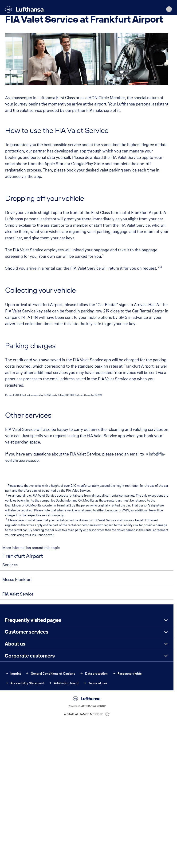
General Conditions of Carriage (50, 674)
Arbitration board (64, 683)
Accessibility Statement (25, 683)
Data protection (94, 674)
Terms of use (95, 683)
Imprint (13, 674)
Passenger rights (127, 674)
